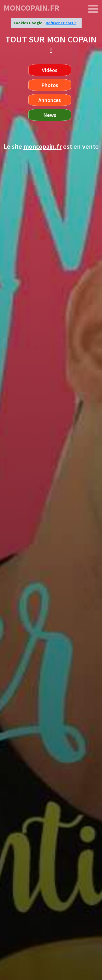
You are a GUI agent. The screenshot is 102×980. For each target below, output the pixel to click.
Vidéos (50, 70)
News (50, 115)
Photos (50, 85)
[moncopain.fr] (93, 9)
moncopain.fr (31, 8)
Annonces (50, 100)
